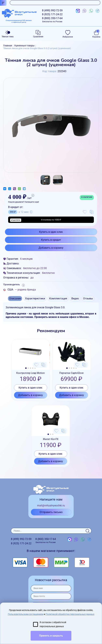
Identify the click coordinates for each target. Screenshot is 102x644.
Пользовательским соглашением (26, 614)
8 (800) (52, 20)
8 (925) (52, 14)
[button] (26, 368)
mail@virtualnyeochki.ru (51, 505)
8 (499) (52, 10)
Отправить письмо (51, 512)
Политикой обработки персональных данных (70, 614)
